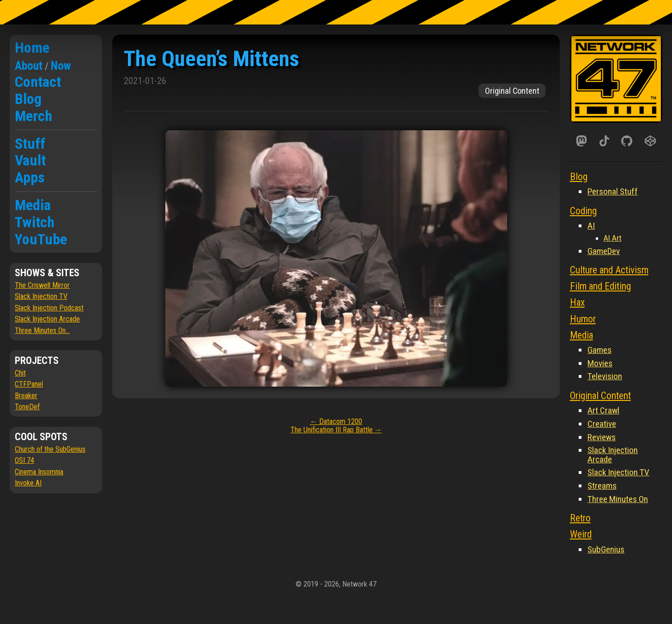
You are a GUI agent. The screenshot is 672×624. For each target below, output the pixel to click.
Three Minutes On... (42, 330)
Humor (583, 319)
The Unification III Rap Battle (336, 430)
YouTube (41, 239)
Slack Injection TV (41, 296)
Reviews (602, 437)
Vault (30, 160)
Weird (581, 534)
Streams (602, 486)
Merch (33, 116)
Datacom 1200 (336, 421)
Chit (20, 373)
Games (599, 350)
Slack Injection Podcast (49, 308)
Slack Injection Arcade (47, 319)
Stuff (30, 144)
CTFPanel (29, 384)
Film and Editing (600, 286)
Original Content (512, 91)
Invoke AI (28, 483)
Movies (600, 363)
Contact (38, 82)
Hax (577, 302)
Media (33, 205)
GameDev (604, 251)
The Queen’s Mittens (212, 58)
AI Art (613, 238)
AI (591, 226)
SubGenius (606, 549)
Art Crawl (603, 410)
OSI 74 (24, 460)
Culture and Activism (609, 270)
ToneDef (27, 407)
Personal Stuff (613, 191)
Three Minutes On (618, 499)
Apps (30, 177)
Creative (602, 424)
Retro (580, 518)
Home (32, 48)
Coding (583, 211)
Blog (28, 99)
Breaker (26, 396)
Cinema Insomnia (39, 472)
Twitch (35, 222)
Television (605, 376)
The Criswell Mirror (42, 285)
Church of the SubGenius (50, 449)
